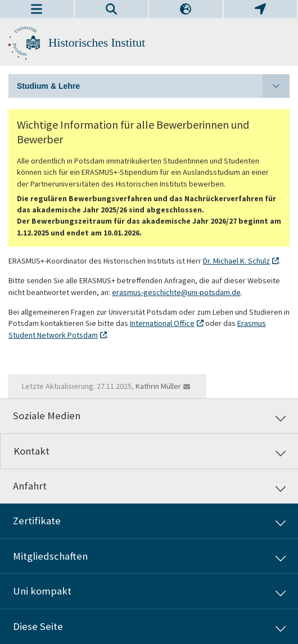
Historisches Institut (97, 43)
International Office (162, 323)
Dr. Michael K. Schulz (236, 261)
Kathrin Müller (158, 386)
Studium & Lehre (153, 86)
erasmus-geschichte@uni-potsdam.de (176, 292)
